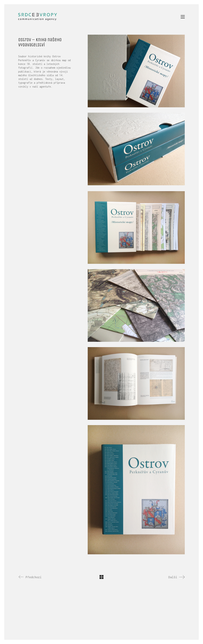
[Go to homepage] (38, 17)
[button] (183, 17)
